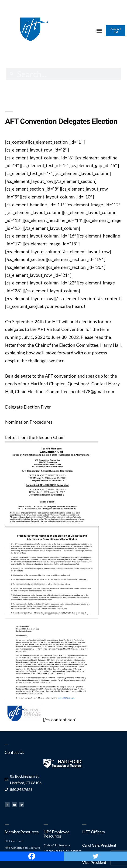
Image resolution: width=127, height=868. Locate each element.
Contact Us (14, 752)
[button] (99, 30)
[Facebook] (32, 856)
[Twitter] (95, 856)
